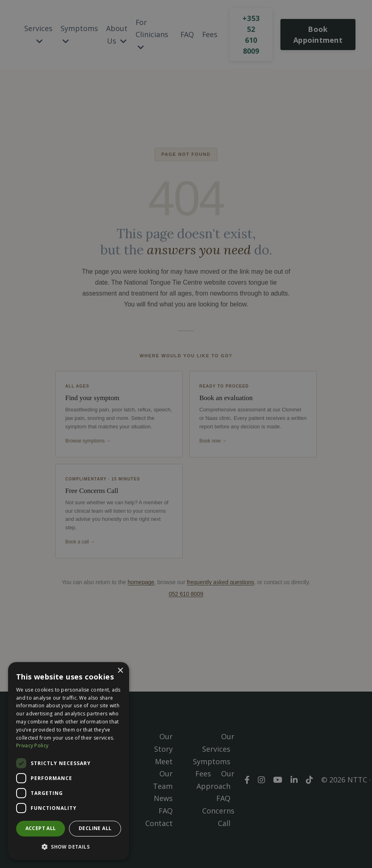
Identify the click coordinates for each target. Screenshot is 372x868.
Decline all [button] (95, 828)
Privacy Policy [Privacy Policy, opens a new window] (32, 745)
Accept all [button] (41, 828)
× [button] (120, 671)
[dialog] (69, 761)
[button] (69, 847)
